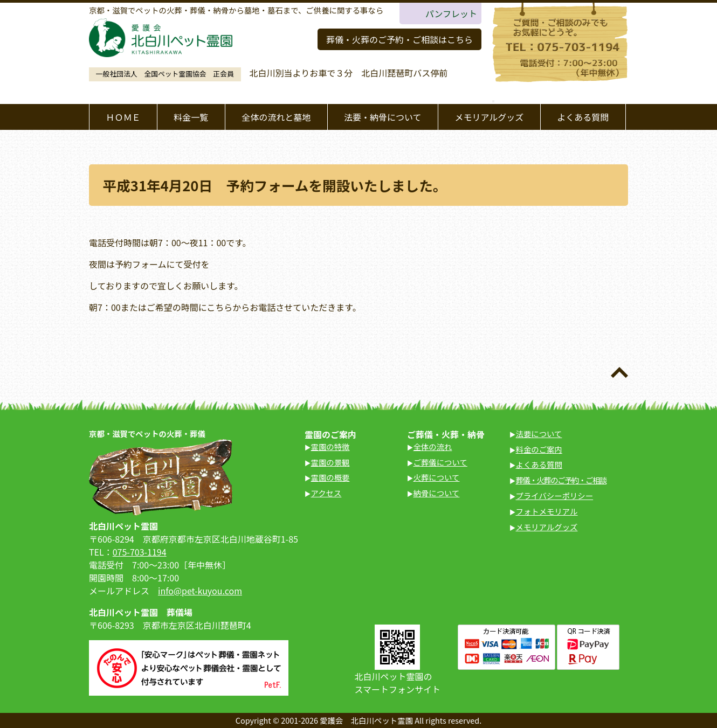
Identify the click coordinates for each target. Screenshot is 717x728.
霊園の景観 (330, 462)
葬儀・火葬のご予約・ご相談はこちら (399, 39)
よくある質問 (583, 117)
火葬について (437, 477)
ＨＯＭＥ (123, 117)
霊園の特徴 (330, 446)
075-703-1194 (140, 552)
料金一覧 (191, 117)
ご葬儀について (440, 462)
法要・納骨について (383, 117)
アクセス (326, 493)
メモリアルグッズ (489, 117)
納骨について (437, 493)
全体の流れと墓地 (276, 117)
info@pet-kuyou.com (200, 591)
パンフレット (451, 13)
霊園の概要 (330, 477)
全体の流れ (433, 446)
